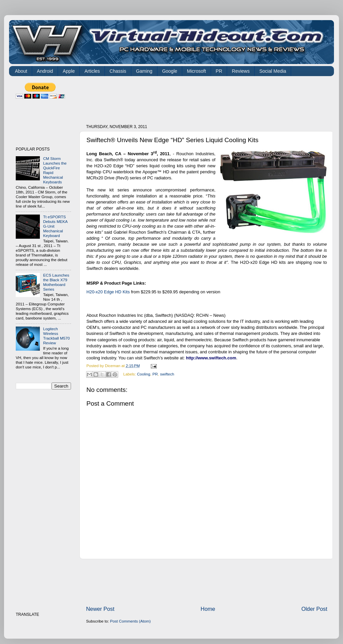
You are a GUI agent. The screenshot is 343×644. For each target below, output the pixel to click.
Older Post (314, 609)
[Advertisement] (208, 98)
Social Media (273, 71)
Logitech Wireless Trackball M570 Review (56, 336)
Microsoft (196, 71)
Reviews (241, 71)
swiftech (167, 374)
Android (45, 71)
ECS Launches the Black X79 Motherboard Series (56, 282)
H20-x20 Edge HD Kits (108, 292)
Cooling (144, 374)
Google (170, 71)
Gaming (144, 71)
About (21, 71)
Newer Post (100, 609)
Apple (69, 71)
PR (219, 71)
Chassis (118, 71)
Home (208, 609)
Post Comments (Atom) (130, 621)
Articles (92, 71)
